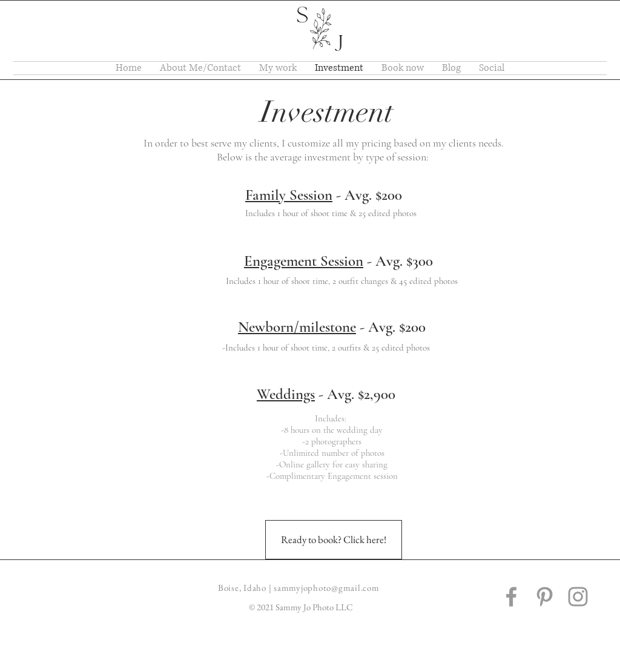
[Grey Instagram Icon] (578, 597)
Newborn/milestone (297, 327)
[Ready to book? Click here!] (334, 540)
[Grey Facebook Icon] (511, 597)
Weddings (286, 394)
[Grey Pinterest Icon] (545, 597)
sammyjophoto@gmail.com (327, 588)
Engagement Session (304, 261)
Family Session (289, 195)
